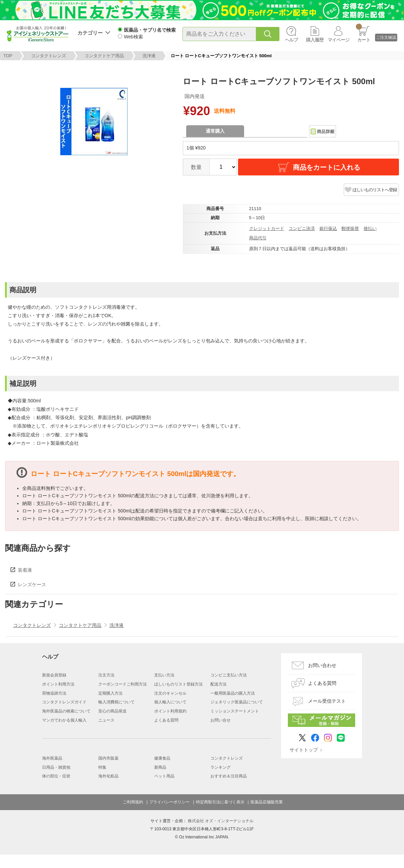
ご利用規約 (133, 802)
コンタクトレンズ (48, 56)
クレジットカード (267, 228)
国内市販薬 (108, 758)
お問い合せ (221, 720)
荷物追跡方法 (54, 693)
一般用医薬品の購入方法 (233, 693)
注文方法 (106, 675)
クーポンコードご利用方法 (123, 684)
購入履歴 (315, 40)
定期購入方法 (110, 693)
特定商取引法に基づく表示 (220, 802)
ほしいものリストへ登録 (375, 190)
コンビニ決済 (302, 228)
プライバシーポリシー (169, 802)
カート (363, 33)
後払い (370, 228)
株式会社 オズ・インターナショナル (221, 821)
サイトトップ (304, 750)
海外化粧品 (108, 776)
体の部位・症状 (56, 776)
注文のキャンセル (170, 693)
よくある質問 (166, 720)
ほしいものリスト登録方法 (178, 684)
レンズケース (32, 585)
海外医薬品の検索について (66, 711)
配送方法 (218, 684)
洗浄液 (149, 56)
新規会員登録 (54, 675)
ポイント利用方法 (58, 684)
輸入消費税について (116, 702)
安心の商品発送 (112, 711)
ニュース (106, 720)
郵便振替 (350, 228)
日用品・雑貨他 (56, 767)
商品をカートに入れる (318, 167)
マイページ (339, 40)
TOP (8, 56)
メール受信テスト (327, 701)
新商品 (160, 767)
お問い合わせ (322, 665)
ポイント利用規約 (170, 711)
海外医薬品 (52, 758)
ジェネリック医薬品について (237, 702)
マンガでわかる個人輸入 (64, 720)
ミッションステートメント (235, 711)
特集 (102, 767)
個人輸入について (170, 702)
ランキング (221, 767)
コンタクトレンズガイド (64, 702)
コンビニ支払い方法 (229, 675)
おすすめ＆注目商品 (229, 776)
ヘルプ (291, 40)
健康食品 (162, 758)
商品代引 (258, 238)
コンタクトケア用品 (104, 56)
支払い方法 (164, 675)
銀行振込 (328, 228)
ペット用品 (164, 776)
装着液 (25, 570)
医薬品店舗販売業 (267, 802)
